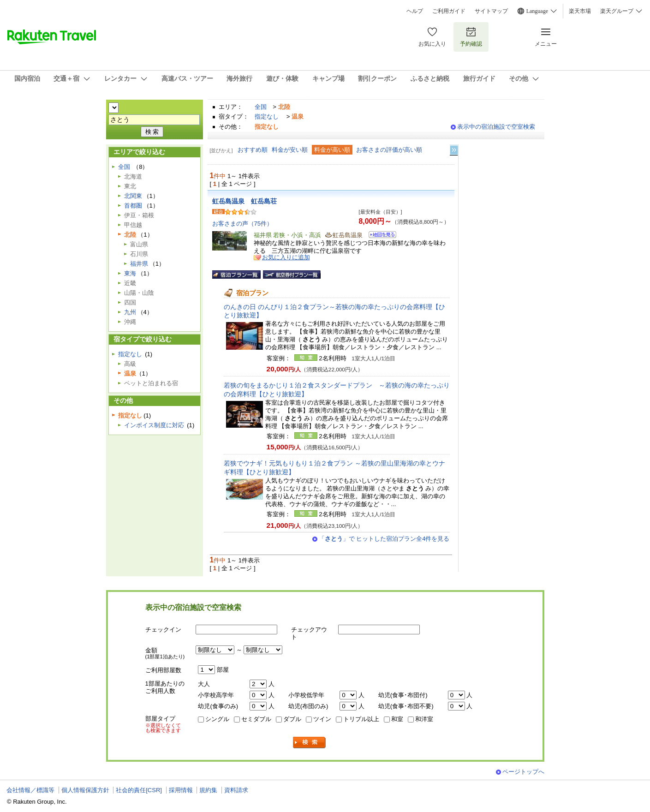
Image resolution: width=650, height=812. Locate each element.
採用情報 (181, 790)
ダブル (292, 719)
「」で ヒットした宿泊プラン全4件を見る (384, 539)
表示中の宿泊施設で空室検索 (496, 127)
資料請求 (236, 790)
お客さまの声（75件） (243, 224)
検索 (310, 743)
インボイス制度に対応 (154, 425)
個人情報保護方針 (85, 790)
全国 (261, 107)
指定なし (267, 116)
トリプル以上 (361, 719)
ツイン (322, 719)
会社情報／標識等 (30, 790)
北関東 (133, 196)
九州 (130, 312)
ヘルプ (415, 11)
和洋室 (424, 719)
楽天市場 (580, 11)
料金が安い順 (290, 150)
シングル (217, 719)
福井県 (139, 264)
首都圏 (133, 206)
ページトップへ (523, 772)
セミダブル (256, 719)
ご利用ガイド (449, 11)
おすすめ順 (253, 150)
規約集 (208, 790)
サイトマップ (491, 11)
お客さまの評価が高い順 (389, 150)
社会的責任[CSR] (139, 790)
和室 (397, 719)
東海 (130, 273)
